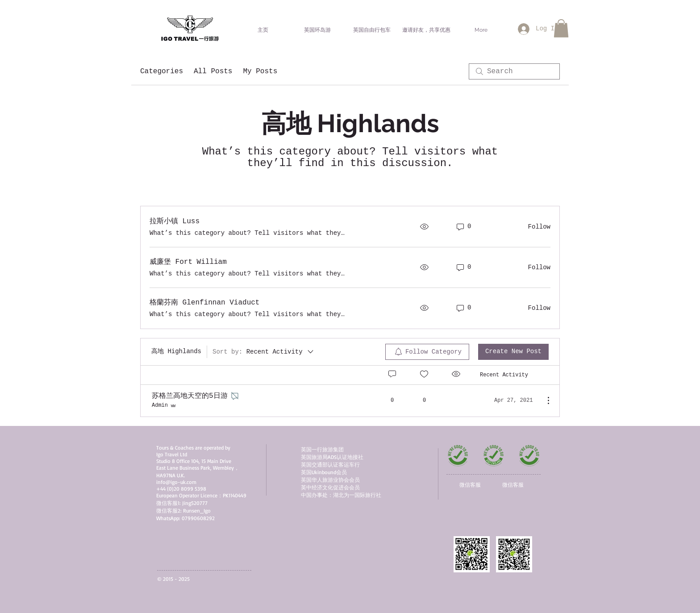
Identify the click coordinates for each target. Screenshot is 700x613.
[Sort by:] (264, 352)
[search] (514, 71)
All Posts (213, 71)
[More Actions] (544, 400)
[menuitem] (427, 352)
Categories (162, 71)
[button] (561, 28)
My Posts (260, 71)
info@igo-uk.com (176, 482)
